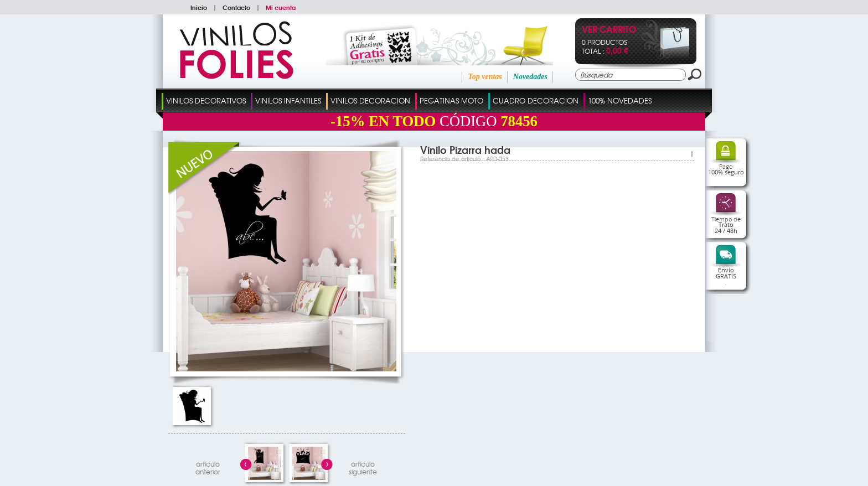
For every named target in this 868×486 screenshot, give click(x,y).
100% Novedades (620, 100)
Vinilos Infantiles (288, 100)
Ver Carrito (609, 30)
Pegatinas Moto (451, 100)
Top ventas (485, 77)
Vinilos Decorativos (206, 100)
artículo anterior (208, 466)
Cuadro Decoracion (536, 100)
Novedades (530, 77)
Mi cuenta (281, 7)
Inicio (199, 7)
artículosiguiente (363, 466)
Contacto (236, 7)
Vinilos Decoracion (370, 100)
